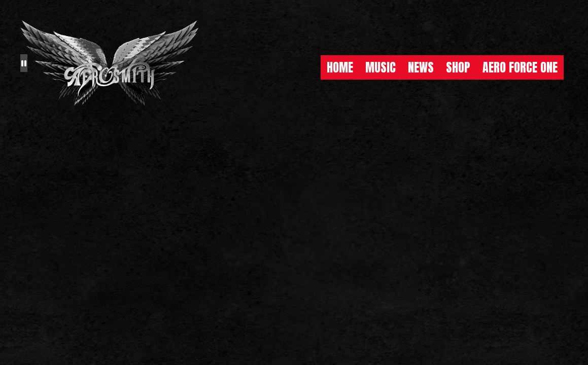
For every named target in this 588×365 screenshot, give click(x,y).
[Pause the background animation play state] (24, 63)
